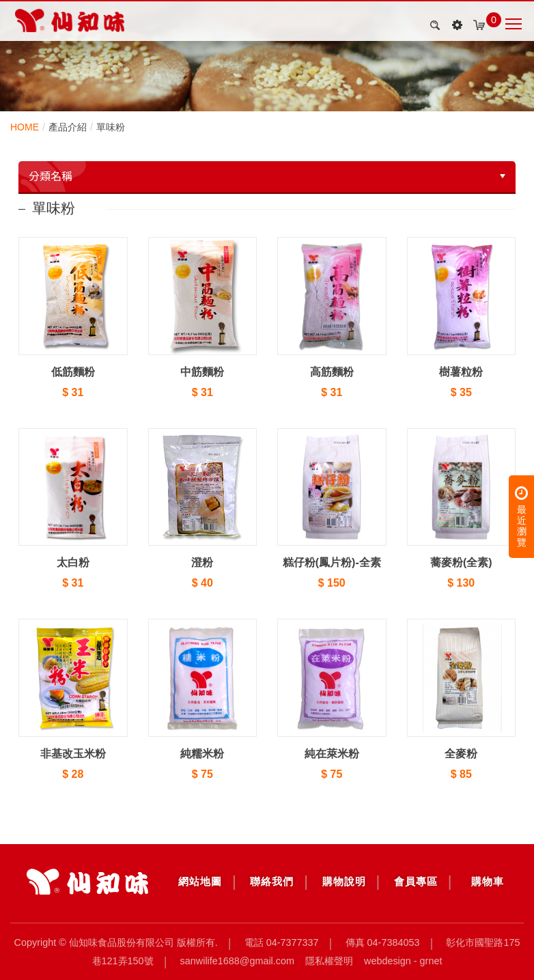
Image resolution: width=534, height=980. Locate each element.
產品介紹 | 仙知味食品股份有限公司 (70, 20)
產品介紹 (68, 127)
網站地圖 (200, 881)
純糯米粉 (202, 754)
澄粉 (202, 562)
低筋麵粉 (73, 372)
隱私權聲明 (329, 961)
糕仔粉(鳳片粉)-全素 (332, 562)
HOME (25, 127)
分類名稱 (51, 176)
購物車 (488, 881)
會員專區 (416, 881)
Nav (514, 24)
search (433, 25)
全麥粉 (461, 754)
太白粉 (73, 562)
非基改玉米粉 (73, 754)
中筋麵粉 (202, 372)
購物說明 (344, 881)
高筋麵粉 (332, 372)
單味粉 (111, 127)
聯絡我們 (272, 881)
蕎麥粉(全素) (461, 562)
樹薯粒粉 (461, 372)
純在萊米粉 (332, 754)
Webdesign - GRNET (403, 961)
